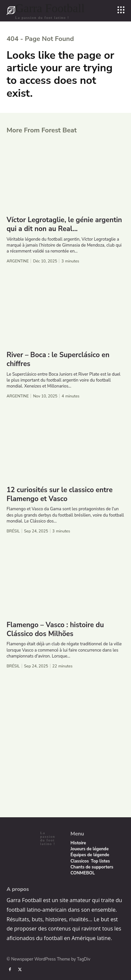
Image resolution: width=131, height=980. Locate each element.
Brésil (13, 531)
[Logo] (46, 11)
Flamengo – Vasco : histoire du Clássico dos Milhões (55, 629)
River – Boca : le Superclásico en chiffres (58, 359)
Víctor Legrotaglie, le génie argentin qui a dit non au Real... (64, 224)
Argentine (18, 261)
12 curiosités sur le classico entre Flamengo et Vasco (60, 494)
